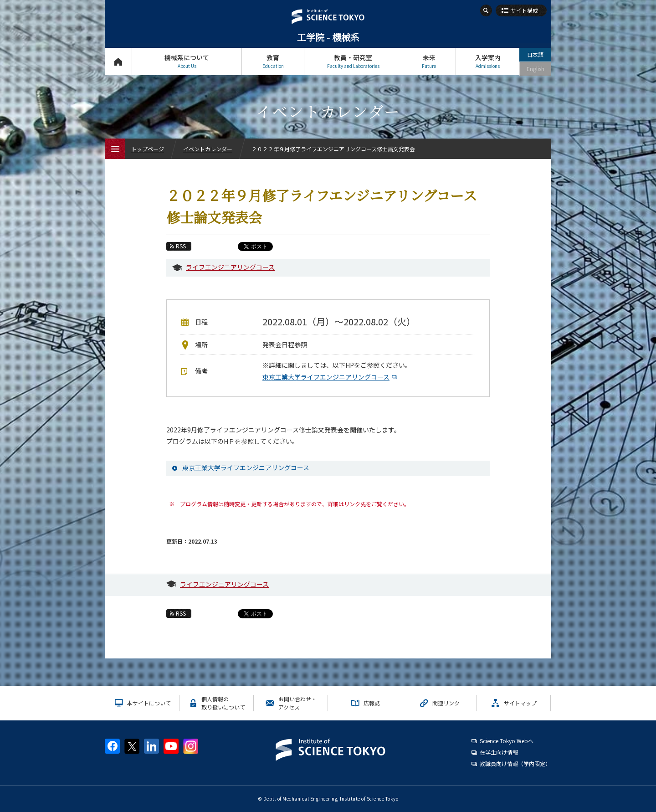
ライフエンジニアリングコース (230, 267)
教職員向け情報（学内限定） (515, 763)
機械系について (187, 61)
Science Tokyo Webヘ (507, 741)
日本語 (535, 54)
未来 (429, 61)
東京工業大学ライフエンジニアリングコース (331, 377)
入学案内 (488, 61)
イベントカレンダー (208, 149)
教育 (273, 61)
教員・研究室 (353, 61)
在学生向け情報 (499, 752)
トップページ (118, 61)
